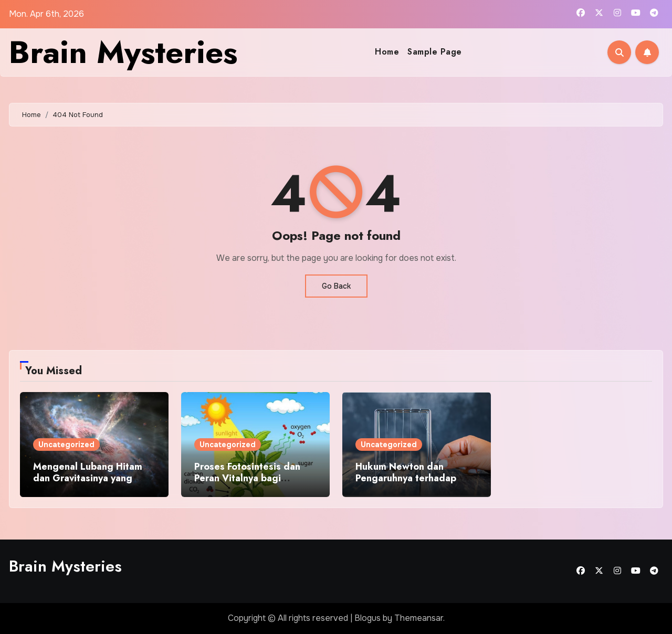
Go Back (336, 286)
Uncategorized (66, 445)
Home (387, 52)
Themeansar (419, 618)
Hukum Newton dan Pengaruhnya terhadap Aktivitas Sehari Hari (406, 478)
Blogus (367, 618)
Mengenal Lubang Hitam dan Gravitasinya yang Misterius (88, 478)
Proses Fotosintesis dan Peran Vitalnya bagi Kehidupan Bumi (247, 478)
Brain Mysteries (123, 52)
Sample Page (435, 52)
